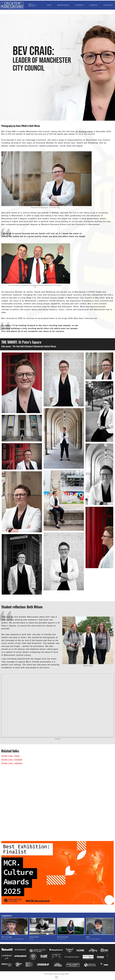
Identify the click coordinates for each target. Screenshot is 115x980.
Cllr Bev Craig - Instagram (12, 763)
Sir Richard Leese (84, 131)
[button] (62, 5)
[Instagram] (56, 977)
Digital (54, 307)
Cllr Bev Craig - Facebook (12, 760)
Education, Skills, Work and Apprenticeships (84, 307)
